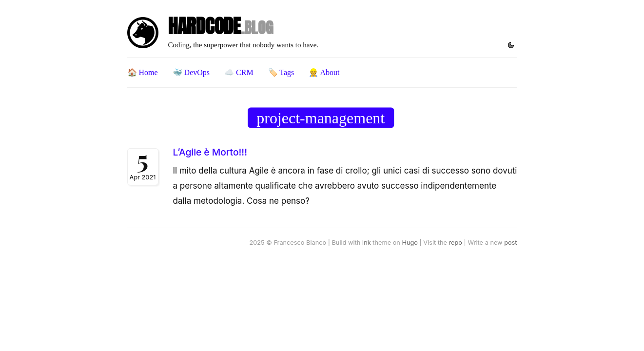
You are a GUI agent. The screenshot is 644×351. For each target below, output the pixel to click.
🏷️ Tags (281, 72)
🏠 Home (143, 72)
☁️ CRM (239, 72)
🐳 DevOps (191, 72)
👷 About (324, 72)
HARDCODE (221, 26)
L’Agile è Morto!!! (210, 152)
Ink (367, 243)
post (510, 243)
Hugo (410, 243)
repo (456, 243)
